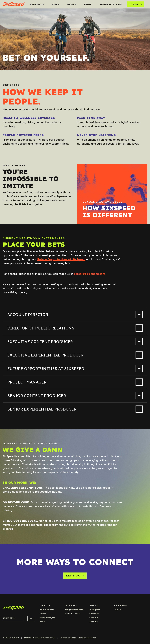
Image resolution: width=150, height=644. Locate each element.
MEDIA (72, 4)
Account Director (75, 315)
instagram (95, 610)
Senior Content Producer (75, 396)
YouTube (94, 622)
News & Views (111, 4)
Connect (136, 4)
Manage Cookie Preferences (40, 638)
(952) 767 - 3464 (72, 614)
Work (56, 4)
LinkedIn (94, 618)
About (88, 4)
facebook (94, 614)
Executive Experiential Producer (75, 355)
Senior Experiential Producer (75, 409)
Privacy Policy (11, 638)
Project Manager (75, 382)
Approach (37, 4)
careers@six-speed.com (89, 274)
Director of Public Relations (75, 328)
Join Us (118, 610)
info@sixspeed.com (74, 610)
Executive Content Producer (75, 342)
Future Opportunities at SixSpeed (75, 369)
